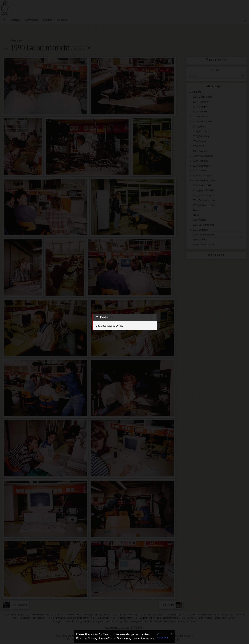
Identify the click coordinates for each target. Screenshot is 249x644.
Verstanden (162, 638)
